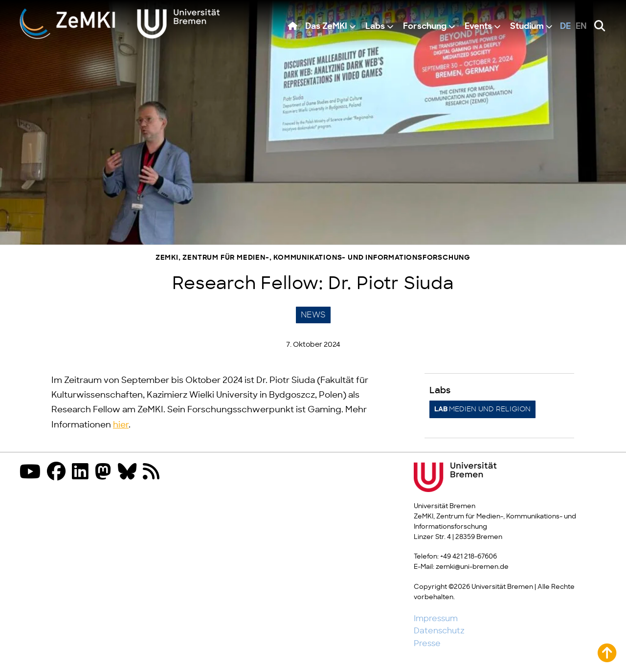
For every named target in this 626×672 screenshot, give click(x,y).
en (581, 27)
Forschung (425, 27)
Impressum (436, 619)
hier (121, 425)
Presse (427, 644)
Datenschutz (439, 631)
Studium (527, 27)
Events (478, 27)
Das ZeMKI (326, 27)
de (565, 27)
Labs (375, 27)
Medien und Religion (482, 409)
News (313, 315)
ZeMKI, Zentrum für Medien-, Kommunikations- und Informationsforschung (313, 258)
